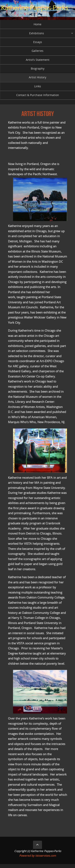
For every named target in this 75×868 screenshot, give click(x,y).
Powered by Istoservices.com (38, 856)
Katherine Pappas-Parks (34, 7)
